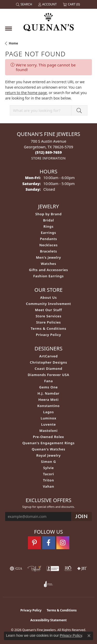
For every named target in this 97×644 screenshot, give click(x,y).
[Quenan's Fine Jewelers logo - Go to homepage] (49, 20)
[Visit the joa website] (48, 584)
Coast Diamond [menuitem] (48, 369)
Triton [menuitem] (48, 480)
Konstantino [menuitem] (48, 406)
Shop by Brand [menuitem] (49, 214)
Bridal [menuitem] (48, 220)
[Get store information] (48, 158)
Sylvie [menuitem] (48, 468)
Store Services (49, 316)
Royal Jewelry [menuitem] (48, 455)
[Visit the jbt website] (82, 569)
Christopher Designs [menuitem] (49, 362)
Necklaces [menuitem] (48, 245)
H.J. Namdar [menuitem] (48, 393)
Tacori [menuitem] (48, 474)
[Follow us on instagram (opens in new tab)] (63, 543)
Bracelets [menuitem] (49, 251)
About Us (48, 297)
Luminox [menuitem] (48, 418)
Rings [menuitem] (48, 226)
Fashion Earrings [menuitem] (48, 276)
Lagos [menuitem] (48, 412)
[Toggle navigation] (9, 29)
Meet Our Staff (48, 310)
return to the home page (26, 93)
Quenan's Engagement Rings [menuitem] (49, 443)
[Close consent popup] (89, 636)
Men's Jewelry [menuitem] (48, 257)
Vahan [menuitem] (49, 486)
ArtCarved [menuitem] (48, 356)
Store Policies (49, 322)
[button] (25, 4)
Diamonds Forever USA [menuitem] (48, 375)
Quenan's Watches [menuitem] (49, 449)
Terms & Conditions (49, 328)
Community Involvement (48, 304)
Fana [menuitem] (49, 381)
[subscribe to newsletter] (81, 516)
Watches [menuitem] (48, 264)
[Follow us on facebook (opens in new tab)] (49, 543)
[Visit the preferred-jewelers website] (34, 569)
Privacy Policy (48, 335)
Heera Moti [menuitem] (48, 400)
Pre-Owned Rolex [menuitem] (48, 437)
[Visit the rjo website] (68, 569)
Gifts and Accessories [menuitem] (48, 270)
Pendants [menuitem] (48, 239)
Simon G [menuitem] (48, 462)
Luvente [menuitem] (48, 424)
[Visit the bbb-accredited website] (53, 569)
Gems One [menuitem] (49, 387)
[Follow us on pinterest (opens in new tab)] (34, 543)
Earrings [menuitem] (48, 233)
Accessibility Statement (48, 620)
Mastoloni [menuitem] (48, 431)
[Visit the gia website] (16, 569)
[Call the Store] (48, 152)
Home (13, 43)
